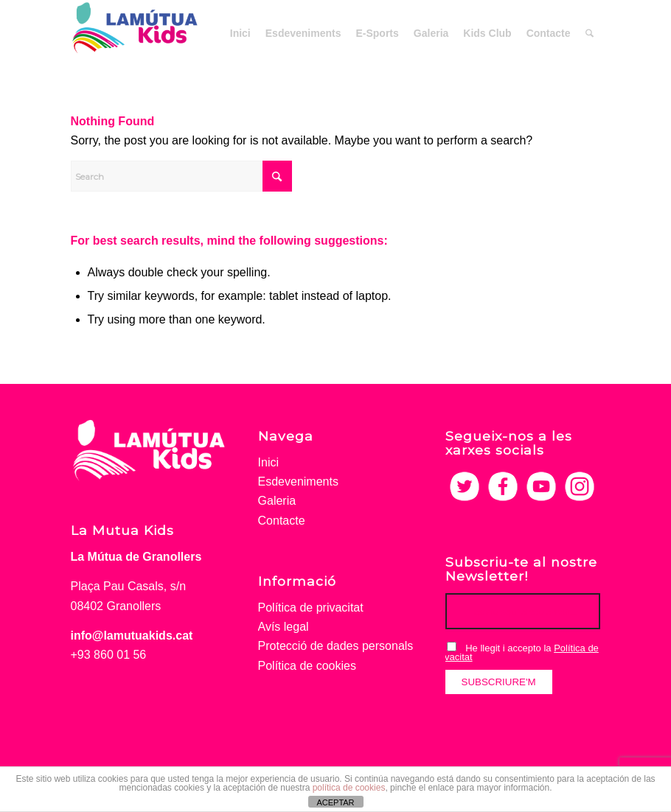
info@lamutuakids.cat (132, 636)
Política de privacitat (311, 608)
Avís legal (284, 627)
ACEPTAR (335, 802)
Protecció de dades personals (336, 646)
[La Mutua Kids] (135, 33)
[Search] (590, 33)
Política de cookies (307, 666)
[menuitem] (240, 33)
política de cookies (349, 788)
